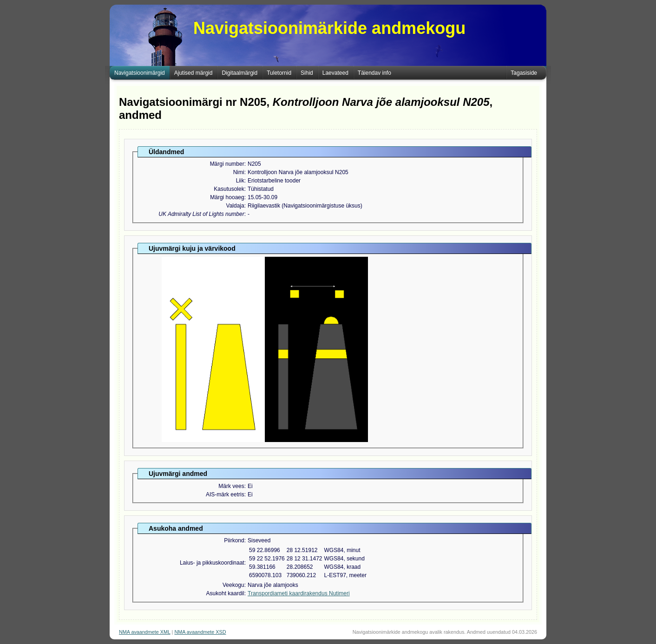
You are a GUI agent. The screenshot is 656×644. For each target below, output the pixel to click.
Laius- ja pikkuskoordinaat (212, 563)
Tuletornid (279, 73)
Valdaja (235, 206)
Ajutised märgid (194, 73)
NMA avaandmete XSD (200, 632)
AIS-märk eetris (225, 494)
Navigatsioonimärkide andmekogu (329, 28)
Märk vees (231, 486)
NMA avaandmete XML (145, 632)
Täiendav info (374, 73)
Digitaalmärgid (239, 73)
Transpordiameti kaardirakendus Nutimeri (299, 593)
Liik (240, 181)
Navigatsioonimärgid (140, 73)
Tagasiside (524, 73)
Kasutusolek (229, 189)
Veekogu (233, 585)
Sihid (307, 73)
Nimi (239, 172)
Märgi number (227, 164)
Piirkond (234, 540)
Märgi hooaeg (227, 197)
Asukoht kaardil (225, 593)
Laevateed (335, 73)
